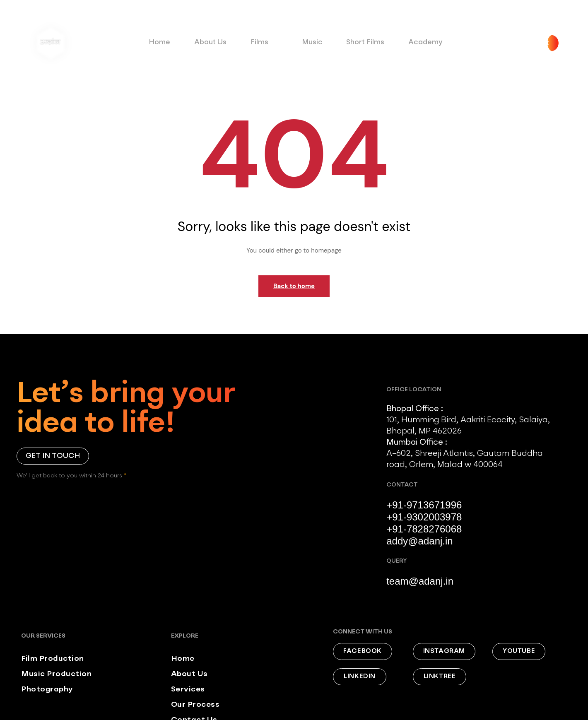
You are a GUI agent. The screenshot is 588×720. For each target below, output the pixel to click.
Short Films (358, 42)
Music (308, 42)
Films (263, 44)
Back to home (294, 286)
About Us (213, 42)
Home (167, 42)
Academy (413, 42)
